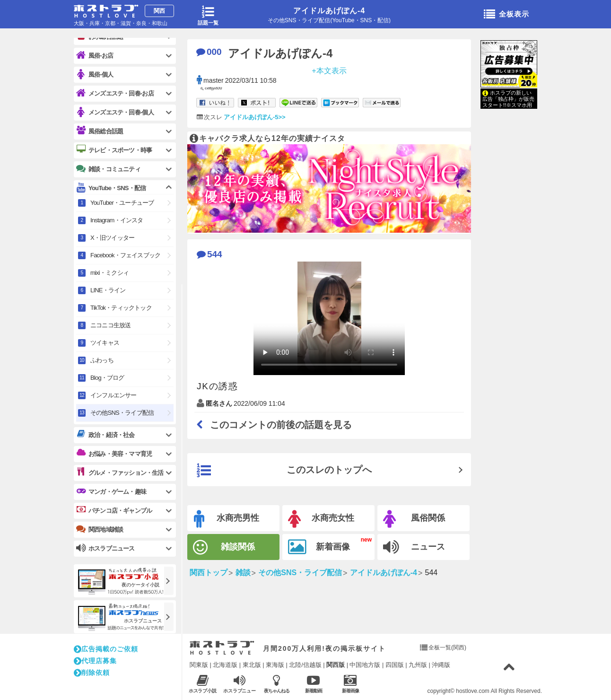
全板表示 (506, 15)
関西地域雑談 (100, 529)
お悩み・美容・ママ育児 (114, 454)
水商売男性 (227, 519)
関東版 (199, 665)
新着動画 (313, 684)
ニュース (414, 547)
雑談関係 (224, 547)
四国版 (395, 665)
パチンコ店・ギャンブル (114, 510)
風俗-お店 (95, 56)
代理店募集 (95, 661)
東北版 (252, 665)
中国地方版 (365, 665)
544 (209, 254)
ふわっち (102, 360)
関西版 (336, 665)
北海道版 (225, 665)
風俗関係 (414, 519)
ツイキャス (105, 343)
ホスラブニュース (240, 684)
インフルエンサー (113, 395)
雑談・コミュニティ (108, 169)
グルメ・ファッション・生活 (120, 472)
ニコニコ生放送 (110, 325)
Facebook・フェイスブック (125, 255)
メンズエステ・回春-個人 (115, 112)
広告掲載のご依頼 (106, 649)
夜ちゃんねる (276, 684)
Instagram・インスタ (117, 220)
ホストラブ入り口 (222, 648)
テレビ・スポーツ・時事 (114, 150)
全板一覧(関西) (447, 647)
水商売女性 (321, 519)
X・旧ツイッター (112, 238)
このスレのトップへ (284, 471)
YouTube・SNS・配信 (111, 188)
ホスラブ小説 (203, 684)
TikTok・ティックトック (121, 308)
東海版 (275, 665)
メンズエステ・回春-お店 (115, 93)
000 (209, 52)
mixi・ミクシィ (109, 273)
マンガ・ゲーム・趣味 (111, 491)
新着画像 (319, 547)
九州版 (418, 665)
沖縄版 (441, 665)
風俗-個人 (95, 74)
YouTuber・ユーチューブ (122, 203)
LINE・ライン (108, 290)
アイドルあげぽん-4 (329, 11)
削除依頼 (92, 673)
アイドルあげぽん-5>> (255, 117)
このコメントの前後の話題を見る (274, 425)
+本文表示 (329, 70)
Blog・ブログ (107, 378)
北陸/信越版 (305, 665)
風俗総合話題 (100, 131)
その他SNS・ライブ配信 (122, 413)
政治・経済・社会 (105, 435)
